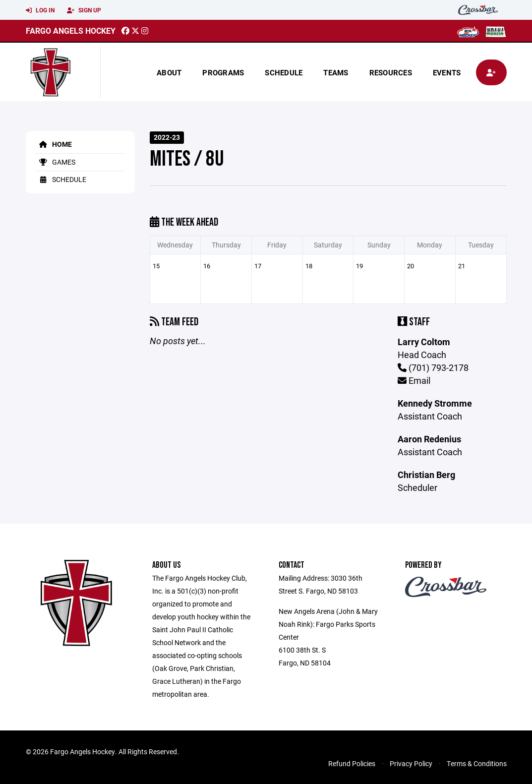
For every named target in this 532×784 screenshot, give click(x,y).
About (169, 72)
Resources (391, 72)
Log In (40, 10)
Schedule (284, 72)
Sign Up (84, 10)
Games (56, 162)
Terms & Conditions (477, 763)
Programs (223, 72)
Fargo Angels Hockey (71, 30)
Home (54, 144)
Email (414, 380)
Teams (336, 72)
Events (447, 72)
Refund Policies (352, 763)
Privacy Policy (411, 763)
